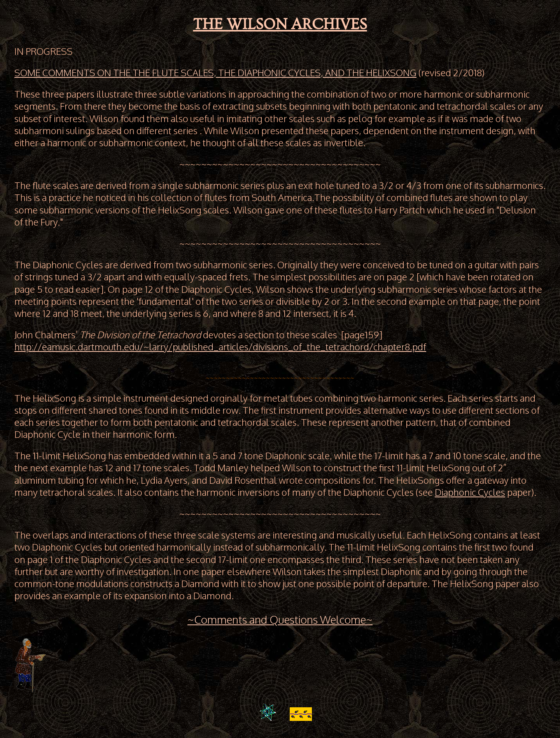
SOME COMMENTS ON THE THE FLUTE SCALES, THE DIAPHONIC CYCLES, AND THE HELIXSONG (215, 73)
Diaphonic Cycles (470, 492)
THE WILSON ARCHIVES (280, 24)
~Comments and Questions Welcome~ (280, 619)
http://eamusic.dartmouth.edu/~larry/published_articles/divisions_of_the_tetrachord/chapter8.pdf (220, 347)
